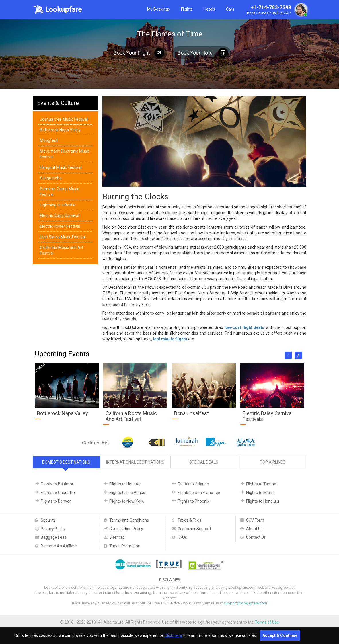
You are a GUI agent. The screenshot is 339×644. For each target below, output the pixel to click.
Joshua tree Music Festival (64, 119)
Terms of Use (267, 622)
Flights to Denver (56, 501)
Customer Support (194, 529)
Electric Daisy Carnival (60, 216)
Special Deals (204, 462)
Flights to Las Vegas (127, 493)
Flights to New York (126, 501)
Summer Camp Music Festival (60, 192)
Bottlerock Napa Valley (60, 130)
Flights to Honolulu (263, 501)
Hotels (209, 9)
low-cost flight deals (244, 327)
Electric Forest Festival (60, 226)
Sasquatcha (51, 178)
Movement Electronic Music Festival (65, 154)
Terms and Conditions (129, 520)
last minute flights (170, 339)
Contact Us (256, 537)
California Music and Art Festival (62, 250)
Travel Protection (125, 546)
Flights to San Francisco (199, 493)
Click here (173, 635)
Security (48, 520)
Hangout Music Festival (61, 167)
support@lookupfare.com (245, 603)
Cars (230, 9)
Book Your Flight (139, 53)
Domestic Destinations (66, 462)
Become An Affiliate (59, 546)
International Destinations (135, 462)
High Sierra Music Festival (63, 237)
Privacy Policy (53, 529)
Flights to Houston (125, 484)
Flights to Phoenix (193, 501)
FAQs (182, 537)
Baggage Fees (54, 537)
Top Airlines (273, 462)
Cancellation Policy (126, 529)
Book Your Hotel (203, 53)
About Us (254, 529)
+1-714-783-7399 (277, 10)
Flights (187, 9)
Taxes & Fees (189, 520)
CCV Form (255, 520)
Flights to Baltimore (58, 484)
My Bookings (159, 9)
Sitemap (117, 537)
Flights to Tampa (261, 484)
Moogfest (49, 140)
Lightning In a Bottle (58, 205)
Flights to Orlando (193, 484)
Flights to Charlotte (58, 493)
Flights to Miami (260, 493)
